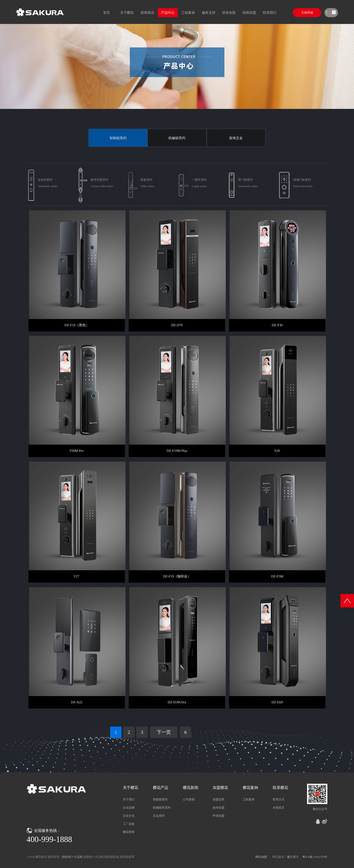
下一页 (164, 732)
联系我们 (270, 13)
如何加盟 (219, 808)
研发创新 (229, 13)
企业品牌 (129, 808)
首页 (107, 13)
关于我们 (129, 799)
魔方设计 (293, 857)
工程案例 (188, 13)
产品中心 (168, 13)
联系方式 (279, 799)
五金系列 (159, 816)
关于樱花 (127, 13)
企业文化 (129, 816)
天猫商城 (307, 13)
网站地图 (261, 857)
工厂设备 (129, 824)
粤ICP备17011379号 (315, 857)
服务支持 (209, 13)
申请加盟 (219, 816)
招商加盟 (249, 13)
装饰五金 (236, 138)
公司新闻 (189, 799)
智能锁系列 (118, 138)
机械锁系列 (177, 138)
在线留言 (279, 808)
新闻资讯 (147, 13)
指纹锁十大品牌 (72, 857)
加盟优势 (219, 799)
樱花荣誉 (129, 832)
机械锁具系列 (162, 808)
